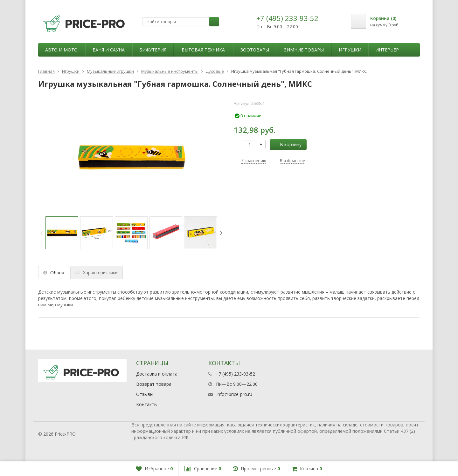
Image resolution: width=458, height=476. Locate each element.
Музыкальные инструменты (170, 71)
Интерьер (387, 50)
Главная (46, 71)
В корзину (287, 144)
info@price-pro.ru (234, 394)
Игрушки (350, 50)
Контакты (147, 404)
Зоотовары (255, 50)
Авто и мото (61, 50)
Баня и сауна (109, 50)
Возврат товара (154, 384)
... (413, 50)
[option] (62, 233)
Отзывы (145, 394)
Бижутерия (153, 50)
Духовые (215, 71)
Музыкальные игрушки (110, 71)
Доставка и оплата (157, 374)
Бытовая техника (203, 50)
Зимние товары (304, 50)
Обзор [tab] (54, 272)
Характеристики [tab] (97, 272)
